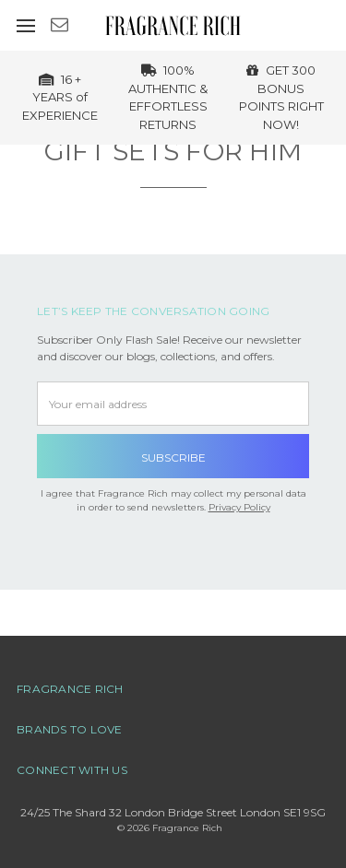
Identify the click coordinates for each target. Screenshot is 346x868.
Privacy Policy (239, 507)
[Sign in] (306, 25)
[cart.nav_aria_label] (334, 25)
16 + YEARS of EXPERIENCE (60, 97)
